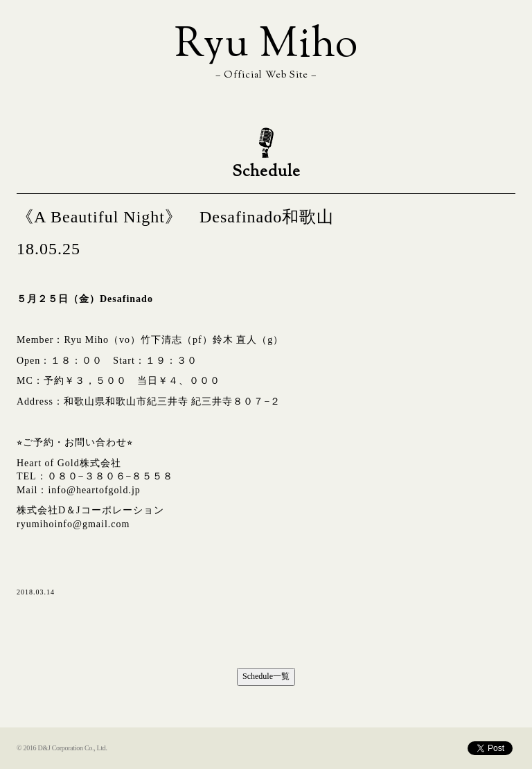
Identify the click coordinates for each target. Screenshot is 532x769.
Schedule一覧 (266, 676)
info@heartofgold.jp (94, 490)
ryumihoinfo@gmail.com (73, 524)
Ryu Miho (266, 46)
